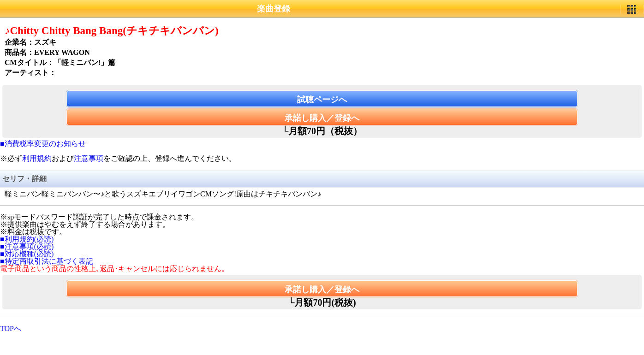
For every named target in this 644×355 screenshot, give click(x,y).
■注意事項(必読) (27, 246)
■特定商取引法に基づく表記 (47, 261)
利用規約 (37, 158)
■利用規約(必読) (27, 239)
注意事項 (89, 158)
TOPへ (11, 328)
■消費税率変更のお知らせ (43, 144)
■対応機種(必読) (27, 254)
